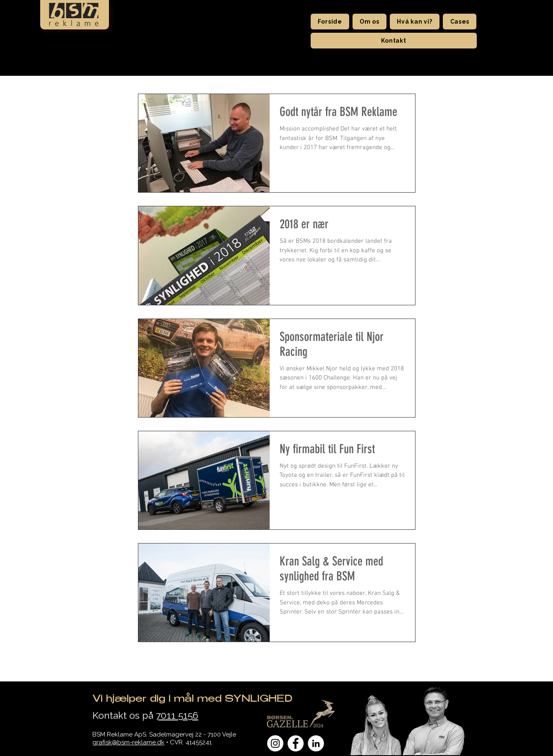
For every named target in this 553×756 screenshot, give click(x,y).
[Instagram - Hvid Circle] (275, 743)
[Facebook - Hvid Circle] (296, 743)
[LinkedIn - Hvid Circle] (316, 743)
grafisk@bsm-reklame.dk (128, 742)
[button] (369, 22)
